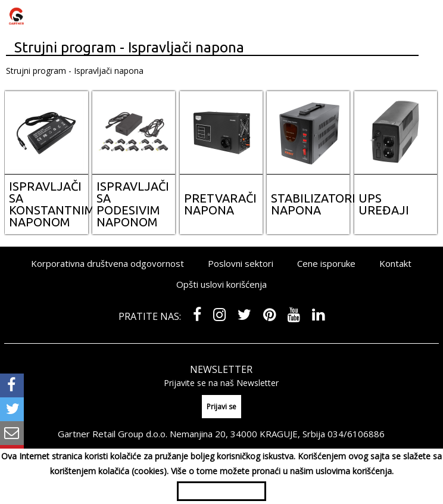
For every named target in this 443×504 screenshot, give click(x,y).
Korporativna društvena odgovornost (107, 263)
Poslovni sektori (241, 263)
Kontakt (395, 263)
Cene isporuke (326, 263)
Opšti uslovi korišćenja (221, 284)
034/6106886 (356, 434)
